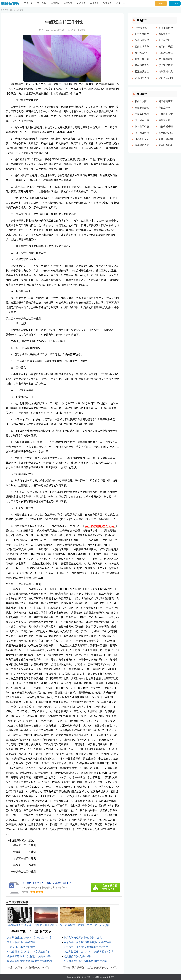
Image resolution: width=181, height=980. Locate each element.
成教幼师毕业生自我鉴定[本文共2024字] (29, 956)
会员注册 (175, 3)
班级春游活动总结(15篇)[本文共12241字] (142, 110)
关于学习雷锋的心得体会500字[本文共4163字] (166, 62)
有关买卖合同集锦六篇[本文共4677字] (142, 148)
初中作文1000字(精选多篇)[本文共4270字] (87, 947)
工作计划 (29, 3)
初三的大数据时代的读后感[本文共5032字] (166, 49)
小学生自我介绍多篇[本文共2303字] (32, 968)
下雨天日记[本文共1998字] (22, 947)
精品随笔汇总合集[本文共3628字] (142, 68)
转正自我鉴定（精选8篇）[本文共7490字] (142, 74)
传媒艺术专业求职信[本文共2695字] (142, 49)
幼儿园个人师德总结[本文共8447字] (142, 80)
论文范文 (20, 10)
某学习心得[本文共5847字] (165, 123)
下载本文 (81, 30)
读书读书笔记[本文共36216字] (166, 68)
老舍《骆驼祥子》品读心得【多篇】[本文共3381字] (166, 142)
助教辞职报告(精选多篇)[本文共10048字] (29, 961)
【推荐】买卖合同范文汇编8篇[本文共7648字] (166, 116)
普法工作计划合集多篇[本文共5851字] (142, 62)
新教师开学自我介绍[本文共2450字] (166, 36)
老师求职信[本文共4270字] (22, 942)
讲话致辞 (108, 3)
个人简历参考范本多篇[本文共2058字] (28, 952)
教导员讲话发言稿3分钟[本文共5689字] (142, 43)
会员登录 (161, 3)
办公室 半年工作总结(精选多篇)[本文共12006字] (165, 110)
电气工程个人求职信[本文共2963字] (166, 74)
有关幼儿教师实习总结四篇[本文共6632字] (142, 135)
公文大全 (121, 3)
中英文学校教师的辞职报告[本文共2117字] (87, 938)
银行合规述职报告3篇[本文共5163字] (166, 129)
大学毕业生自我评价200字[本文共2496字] (30, 938)
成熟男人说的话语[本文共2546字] (166, 80)
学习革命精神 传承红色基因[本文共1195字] (166, 30)
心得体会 (81, 3)
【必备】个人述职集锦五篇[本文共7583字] (142, 142)
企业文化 (94, 3)
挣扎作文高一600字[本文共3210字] (142, 104)
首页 (12, 10)
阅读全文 (72, 30)
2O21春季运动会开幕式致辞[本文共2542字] (142, 30)
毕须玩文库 (86, 977)
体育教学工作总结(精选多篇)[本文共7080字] (88, 942)
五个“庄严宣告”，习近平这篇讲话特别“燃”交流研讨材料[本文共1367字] (142, 55)
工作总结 (42, 3)
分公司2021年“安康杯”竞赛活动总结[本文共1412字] (165, 43)
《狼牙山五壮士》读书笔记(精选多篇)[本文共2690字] (166, 55)
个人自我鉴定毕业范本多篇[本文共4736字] (87, 961)
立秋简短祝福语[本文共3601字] (142, 116)
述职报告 (55, 3)
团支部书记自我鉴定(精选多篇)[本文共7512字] (94, 968)
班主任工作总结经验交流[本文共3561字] (142, 129)
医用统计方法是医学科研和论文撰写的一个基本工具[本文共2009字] (166, 135)
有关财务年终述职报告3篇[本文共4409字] (166, 148)
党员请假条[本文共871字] (78, 956)
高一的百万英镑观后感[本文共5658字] (142, 123)
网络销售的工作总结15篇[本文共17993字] (166, 104)
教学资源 (68, 3)
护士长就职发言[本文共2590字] (142, 36)
